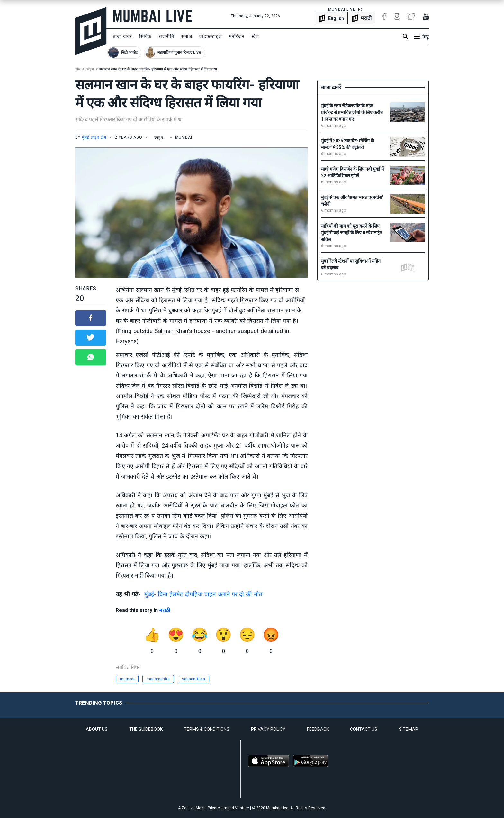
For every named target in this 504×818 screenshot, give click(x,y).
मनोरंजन (237, 36)
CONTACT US (364, 729)
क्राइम (90, 69)
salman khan (194, 679)
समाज (187, 36)
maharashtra (158, 679)
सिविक (145, 36)
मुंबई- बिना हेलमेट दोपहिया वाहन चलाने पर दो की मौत (203, 594)
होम (78, 69)
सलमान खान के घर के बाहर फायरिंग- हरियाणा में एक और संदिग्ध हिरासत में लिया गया (158, 69)
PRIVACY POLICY (268, 729)
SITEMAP (409, 729)
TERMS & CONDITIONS (207, 729)
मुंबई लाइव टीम (94, 137)
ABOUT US (97, 729)
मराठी (165, 610)
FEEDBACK (318, 729)
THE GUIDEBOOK (146, 729)
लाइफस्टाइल (211, 36)
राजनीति (166, 36)
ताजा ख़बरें (122, 36)
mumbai (127, 679)
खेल (255, 36)
